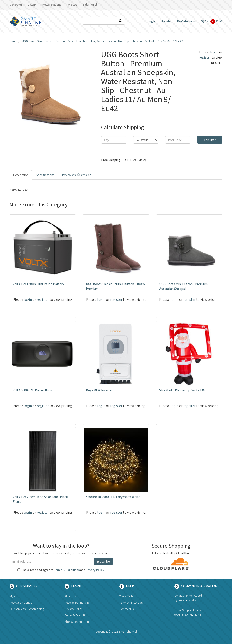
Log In (152, 21)
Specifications (45, 175)
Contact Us (127, 609)
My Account (17, 596)
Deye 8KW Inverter (99, 390)
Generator (16, 5)
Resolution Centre (21, 603)
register (205, 57)
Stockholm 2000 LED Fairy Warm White (113, 497)
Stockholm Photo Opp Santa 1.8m (183, 390)
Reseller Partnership (77, 603)
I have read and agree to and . (61, 570)
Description (21, 175)
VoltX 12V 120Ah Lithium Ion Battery (38, 284)
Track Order (127, 596)
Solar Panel (90, 5)
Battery (32, 5)
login (214, 52)
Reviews (76, 175)
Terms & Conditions (67, 570)
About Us (70, 596)
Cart (212, 21)
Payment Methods (131, 603)
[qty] (114, 140)
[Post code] (178, 140)
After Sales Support (77, 622)
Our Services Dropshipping (27, 609)
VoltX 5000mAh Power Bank (32, 390)
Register (166, 21)
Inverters (72, 5)
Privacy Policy (95, 570)
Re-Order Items (186, 21)
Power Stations (52, 5)
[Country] (146, 140)
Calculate (210, 140)
